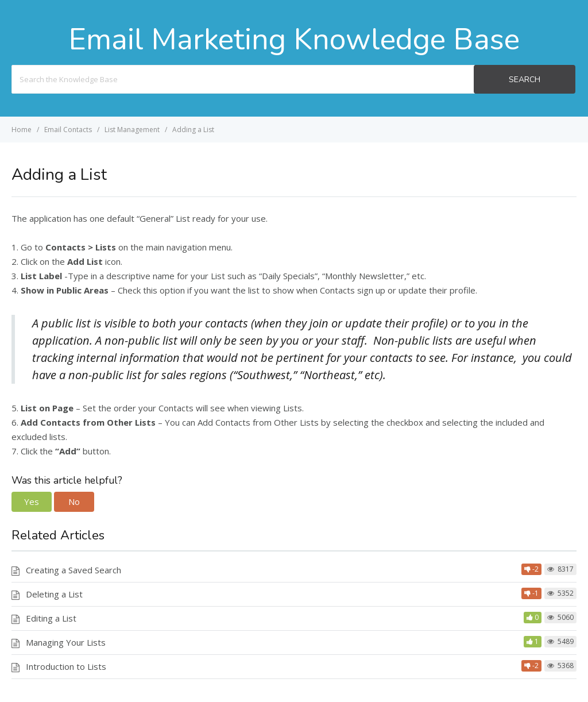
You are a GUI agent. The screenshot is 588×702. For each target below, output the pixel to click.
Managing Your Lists (66, 642)
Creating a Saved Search (73, 570)
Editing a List (51, 618)
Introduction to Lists (66, 666)
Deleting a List (54, 594)
